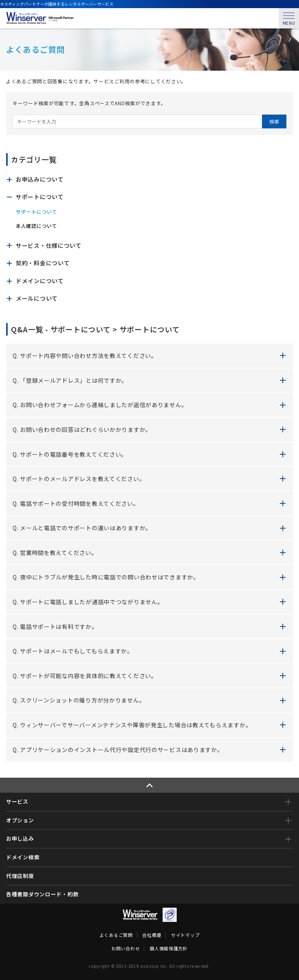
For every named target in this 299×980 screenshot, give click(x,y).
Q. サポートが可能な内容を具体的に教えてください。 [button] (85, 676)
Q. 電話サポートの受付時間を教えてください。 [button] (76, 503)
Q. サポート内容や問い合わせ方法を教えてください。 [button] (85, 356)
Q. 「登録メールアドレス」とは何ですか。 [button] (70, 380)
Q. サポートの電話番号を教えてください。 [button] (70, 454)
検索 (274, 121)
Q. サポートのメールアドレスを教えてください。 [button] (79, 479)
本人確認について (37, 226)
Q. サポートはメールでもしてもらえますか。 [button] (73, 651)
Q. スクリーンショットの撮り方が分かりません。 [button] (79, 700)
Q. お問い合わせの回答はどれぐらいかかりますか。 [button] (82, 429)
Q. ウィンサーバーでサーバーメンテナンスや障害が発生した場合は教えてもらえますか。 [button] (132, 725)
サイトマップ (185, 935)
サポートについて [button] (40, 197)
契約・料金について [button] (43, 263)
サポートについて (37, 212)
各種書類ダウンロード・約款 (42, 894)
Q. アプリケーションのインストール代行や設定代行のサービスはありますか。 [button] (118, 750)
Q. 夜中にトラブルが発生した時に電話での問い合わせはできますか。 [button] (106, 577)
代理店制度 (20, 876)
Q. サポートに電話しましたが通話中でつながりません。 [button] (88, 602)
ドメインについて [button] (40, 281)
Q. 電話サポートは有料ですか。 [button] (55, 627)
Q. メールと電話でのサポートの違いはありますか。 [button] (82, 528)
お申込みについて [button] (40, 179)
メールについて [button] (37, 298)
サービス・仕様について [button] (49, 246)
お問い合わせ (126, 948)
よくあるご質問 (116, 935)
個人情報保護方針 (169, 948)
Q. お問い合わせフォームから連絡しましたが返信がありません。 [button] (100, 405)
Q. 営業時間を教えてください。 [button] (55, 553)
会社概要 (152, 935)
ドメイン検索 (23, 857)
